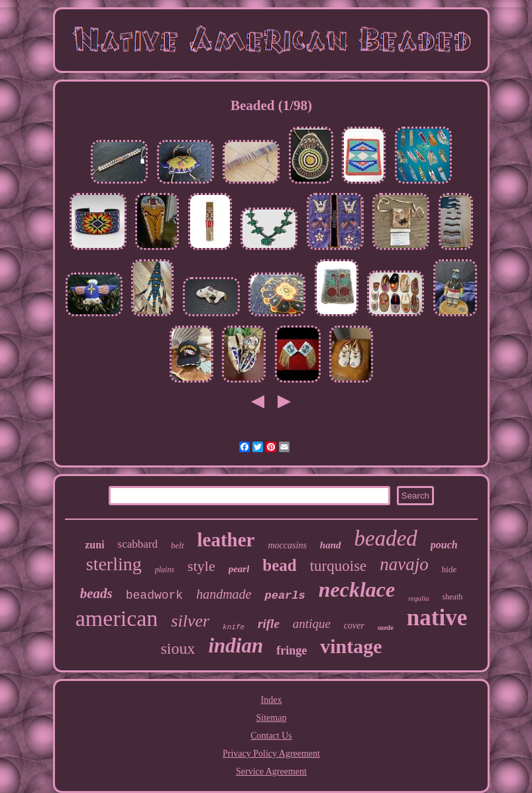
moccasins (288, 545)
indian (236, 645)
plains (165, 570)
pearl (239, 569)
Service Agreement (271, 771)
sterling (114, 564)
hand (331, 545)
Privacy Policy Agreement (271, 754)
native (437, 618)
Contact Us (271, 736)
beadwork (154, 595)
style (201, 566)
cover (354, 626)
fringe (292, 650)
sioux (178, 648)
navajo (404, 564)
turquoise (339, 566)
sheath (453, 597)
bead (279, 565)
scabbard (138, 544)
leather (226, 540)
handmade (224, 594)
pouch (444, 545)
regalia (418, 598)
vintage (351, 646)
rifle (269, 624)
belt (178, 545)
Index (272, 700)
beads (96, 593)
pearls (285, 596)
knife (234, 627)
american (117, 618)
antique (312, 624)
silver (190, 621)
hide (449, 569)
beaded (386, 538)
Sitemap (272, 718)
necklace (357, 589)
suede (386, 628)
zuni (94, 545)
